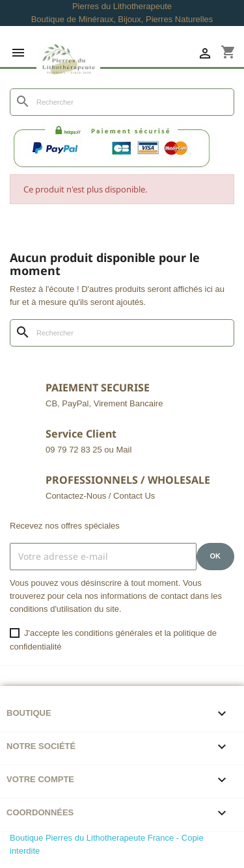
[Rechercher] (122, 102)
